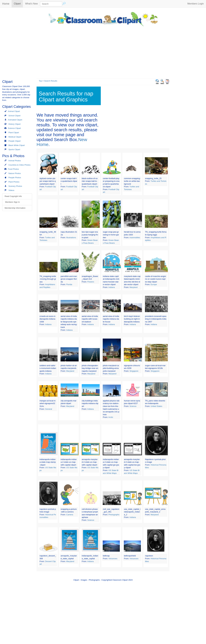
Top (40, 81)
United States (156, 406)
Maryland (133, 287)
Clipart (18, 3)
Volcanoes (113, 559)
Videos (11, 190)
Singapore (134, 371)
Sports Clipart (14, 149)
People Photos (15, 178)
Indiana (112, 287)
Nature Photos (15, 173)
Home (6, 4)
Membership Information (15, 208)
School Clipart (14, 116)
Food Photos (13, 169)
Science (133, 406)
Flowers (91, 282)
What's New (31, 4)
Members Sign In (12, 202)
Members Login (196, 4)
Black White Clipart (17, 145)
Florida (69, 284)
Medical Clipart (15, 137)
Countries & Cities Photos (19, 165)
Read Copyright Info (13, 196)
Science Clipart (14, 128)
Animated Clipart (15, 120)
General (49, 409)
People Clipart (15, 141)
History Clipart (15, 124)
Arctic (111, 417)
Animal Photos (15, 161)
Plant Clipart (14, 133)
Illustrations (71, 238)
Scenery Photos (15, 186)
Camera (70, 515)
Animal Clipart (14, 111)
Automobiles (135, 238)
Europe (154, 284)
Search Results (51, 81)
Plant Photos (14, 182)
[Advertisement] (103, 52)
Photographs (114, 515)
